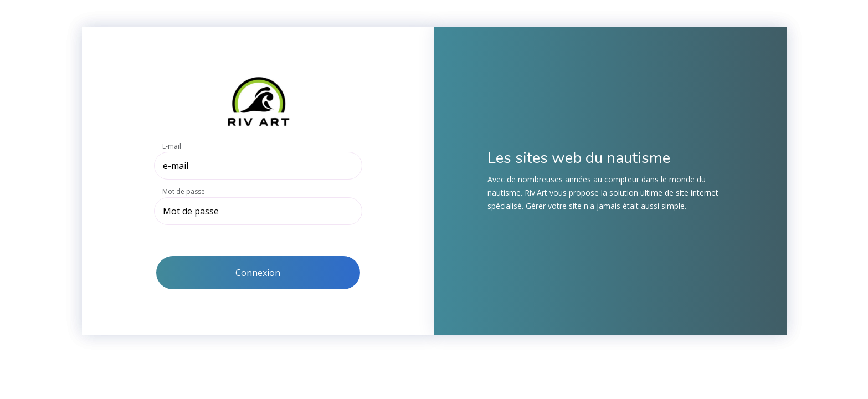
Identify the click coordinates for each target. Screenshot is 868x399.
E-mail (172, 146)
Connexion (258, 273)
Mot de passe (184, 191)
